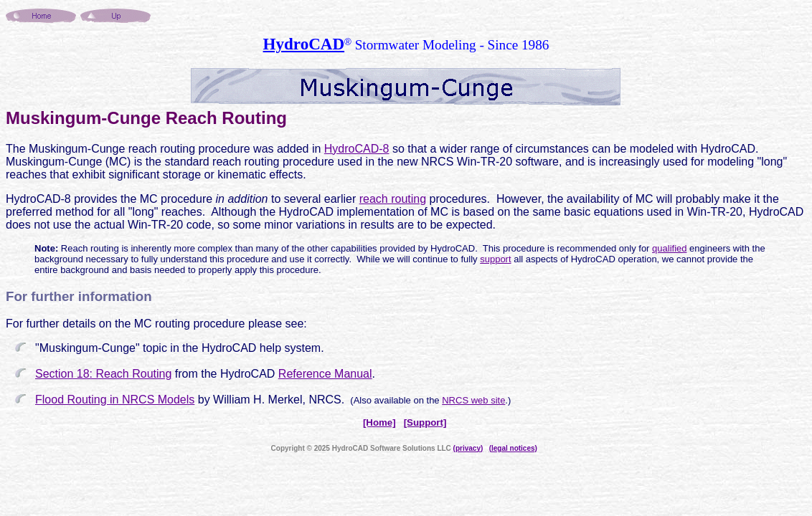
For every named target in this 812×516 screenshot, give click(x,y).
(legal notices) (513, 448)
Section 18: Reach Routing (103, 374)
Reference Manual (325, 374)
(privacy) (468, 448)
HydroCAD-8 (357, 149)
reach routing (393, 199)
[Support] (425, 422)
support (495, 259)
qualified (669, 248)
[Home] (379, 422)
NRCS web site (473, 400)
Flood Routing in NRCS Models (115, 400)
